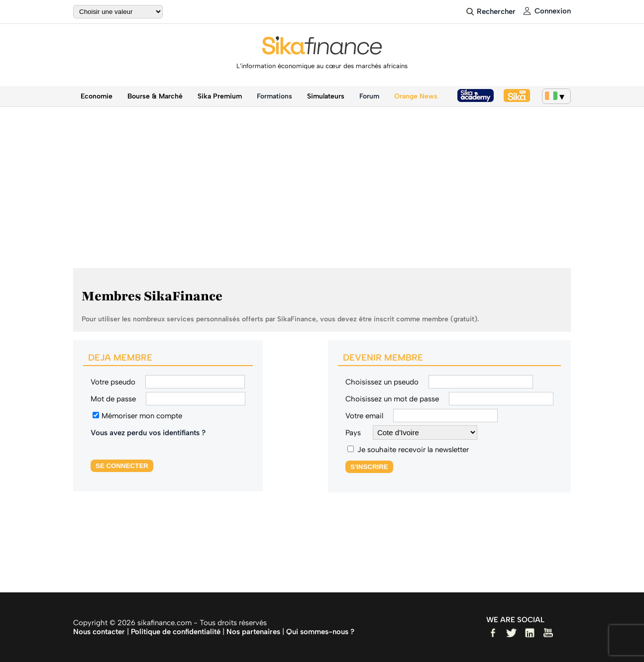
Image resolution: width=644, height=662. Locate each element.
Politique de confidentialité (176, 632)
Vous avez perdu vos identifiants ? (148, 433)
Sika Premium (220, 96)
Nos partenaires (253, 632)
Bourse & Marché (155, 96)
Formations (274, 96)
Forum (369, 96)
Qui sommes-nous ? (320, 632)
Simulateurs (326, 96)
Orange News (416, 96)
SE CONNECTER (122, 466)
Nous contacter (99, 632)
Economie (97, 96)
